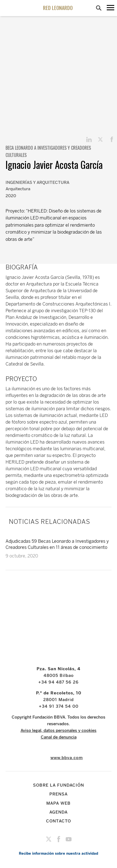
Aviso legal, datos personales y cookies (58, 731)
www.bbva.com (67, 758)
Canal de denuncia (59, 737)
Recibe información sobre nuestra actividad (58, 853)
